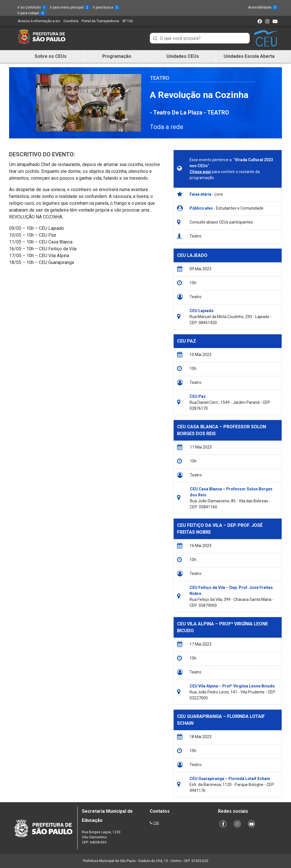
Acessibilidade (263, 7)
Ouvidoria (71, 21)
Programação (117, 56)
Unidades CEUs (183, 56)
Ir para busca (106, 7)
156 (156, 823)
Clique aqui (200, 172)
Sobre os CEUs (51, 56)
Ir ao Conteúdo (32, 7)
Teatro (160, 78)
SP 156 (128, 21)
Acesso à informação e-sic (39, 21)
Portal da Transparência (100, 21)
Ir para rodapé (31, 13)
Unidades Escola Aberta (249, 56)
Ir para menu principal (70, 7)
